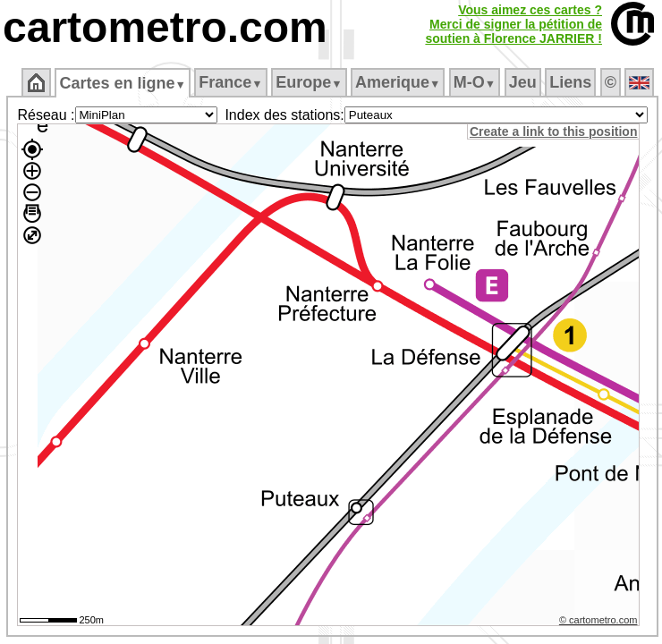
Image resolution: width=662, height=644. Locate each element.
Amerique (398, 82)
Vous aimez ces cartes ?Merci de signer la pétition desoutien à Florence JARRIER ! (513, 24)
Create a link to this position (553, 131)
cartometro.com (165, 27)
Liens (570, 82)
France (230, 82)
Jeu (523, 82)
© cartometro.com (598, 620)
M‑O (475, 82)
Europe (309, 82)
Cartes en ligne (122, 83)
